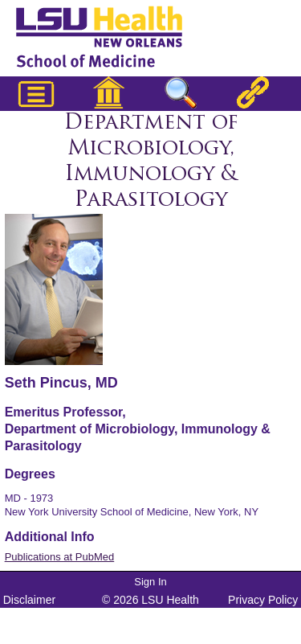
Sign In (150, 582)
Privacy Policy (263, 600)
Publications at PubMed (60, 557)
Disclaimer (29, 600)
